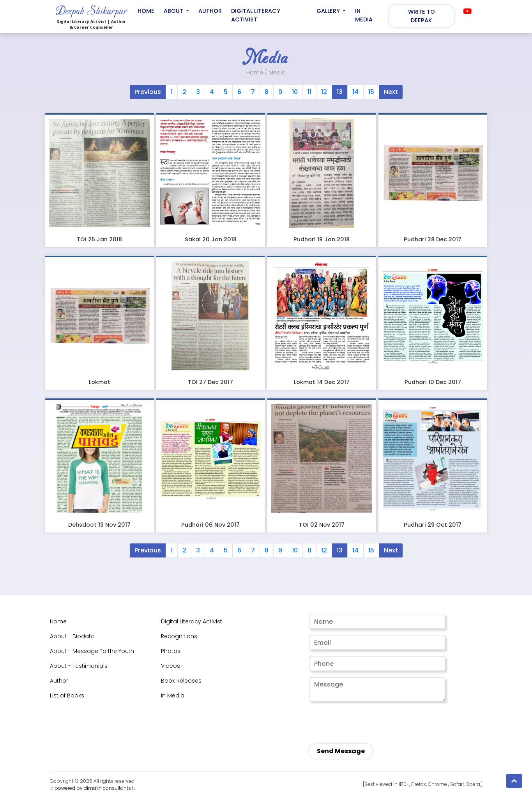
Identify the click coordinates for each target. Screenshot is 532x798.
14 (355, 92)
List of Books (67, 695)
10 (295, 92)
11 (309, 92)
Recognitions (179, 636)
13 (340, 92)
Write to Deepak (422, 16)
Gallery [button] (329, 11)
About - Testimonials (79, 666)
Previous (148, 92)
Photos (171, 651)
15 (371, 92)
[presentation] (362, 721)
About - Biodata (72, 636)
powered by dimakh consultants (93, 788)
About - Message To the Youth (92, 651)
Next (391, 92)
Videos (171, 666)
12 (324, 92)
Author (210, 11)
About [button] (174, 11)
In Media (364, 15)
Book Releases (181, 681)
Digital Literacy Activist (256, 15)
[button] (514, 781)
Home (146, 11)
